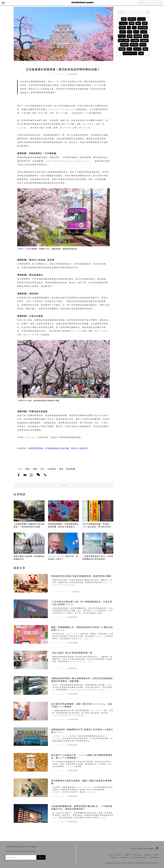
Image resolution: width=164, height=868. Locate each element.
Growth (73, 668)
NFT (129, 49)
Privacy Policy (124, 857)
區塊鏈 (122, 49)
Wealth (127, 855)
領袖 (141, 53)
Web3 (144, 32)
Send (41, 857)
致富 (124, 19)
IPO (130, 32)
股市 (145, 23)
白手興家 (135, 40)
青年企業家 (143, 28)
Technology (137, 855)
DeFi (136, 32)
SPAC (123, 32)
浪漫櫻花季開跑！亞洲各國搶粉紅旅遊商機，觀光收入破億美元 (58, 448)
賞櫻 (35, 469)
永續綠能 (124, 45)
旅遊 (61, 469)
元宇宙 (122, 28)
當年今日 (132, 19)
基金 (138, 23)
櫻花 (28, 469)
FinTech (141, 19)
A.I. (134, 28)
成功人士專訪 (124, 40)
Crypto (122, 36)
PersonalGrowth (130, 53)
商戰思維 (144, 40)
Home (111, 855)
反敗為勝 (138, 36)
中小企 (143, 45)
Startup (137, 49)
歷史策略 (134, 45)
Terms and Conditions (140, 857)
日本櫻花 (52, 469)
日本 (42, 469)
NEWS (76, 592)
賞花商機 (71, 469)
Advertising (154, 857)
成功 (146, 36)
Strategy (73, 74)
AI (129, 28)
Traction (123, 23)
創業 (130, 36)
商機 (132, 23)
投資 (145, 49)
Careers (113, 857)
